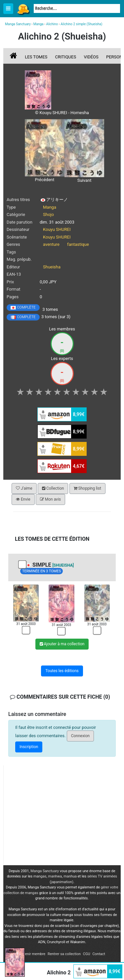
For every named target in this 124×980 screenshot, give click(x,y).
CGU (87, 954)
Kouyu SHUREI (57, 229)
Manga (23, 9)
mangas (40, 876)
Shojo (48, 214)
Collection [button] (53, 488)
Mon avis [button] (50, 499)
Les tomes (36, 57)
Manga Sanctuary (45, 871)
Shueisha (52, 267)
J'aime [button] (24, 488)
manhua (70, 876)
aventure (51, 244)
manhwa (55, 876)
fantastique (78, 244)
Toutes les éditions (62, 671)
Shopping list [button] (87, 488)
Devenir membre (32, 954)
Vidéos (91, 57)
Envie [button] (23, 499)
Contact (99, 954)
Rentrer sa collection (64, 954)
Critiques (66, 57)
